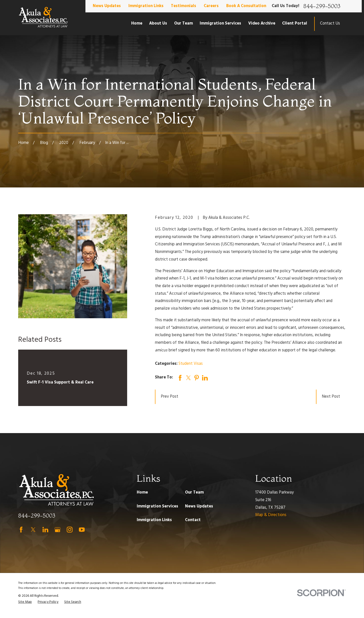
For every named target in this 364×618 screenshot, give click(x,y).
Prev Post (169, 397)
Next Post (331, 397)
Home (142, 493)
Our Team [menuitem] (184, 24)
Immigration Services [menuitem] (220, 24)
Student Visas (191, 364)
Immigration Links (146, 6)
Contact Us (330, 24)
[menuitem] (25, 602)
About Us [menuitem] (158, 24)
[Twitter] (33, 530)
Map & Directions (271, 515)
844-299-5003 (322, 6)
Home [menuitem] (137, 24)
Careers (211, 6)
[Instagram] (70, 530)
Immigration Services (157, 506)
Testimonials (184, 6)
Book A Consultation (246, 6)
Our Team (194, 493)
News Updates (107, 6)
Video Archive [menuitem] (262, 24)
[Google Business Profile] (58, 530)
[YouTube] (82, 530)
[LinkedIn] (45, 530)
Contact (193, 520)
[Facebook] (21, 530)
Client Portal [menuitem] (295, 24)
